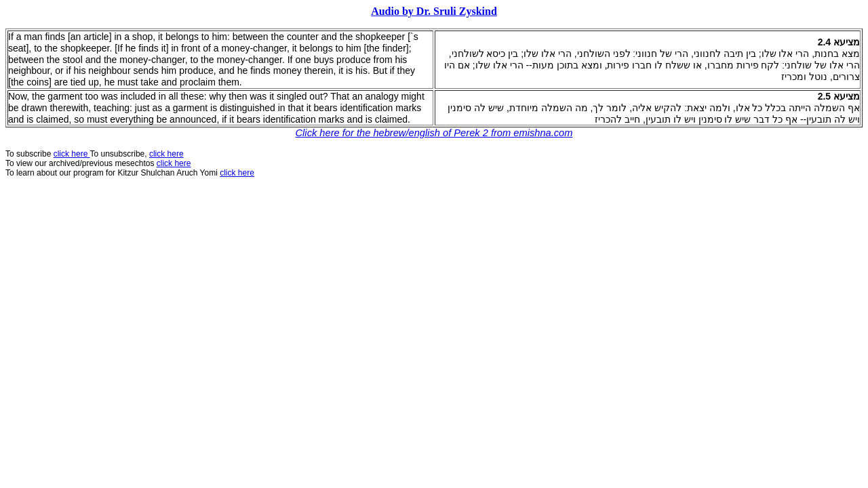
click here (174, 163)
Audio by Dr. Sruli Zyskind (434, 11)
